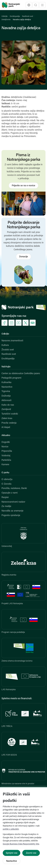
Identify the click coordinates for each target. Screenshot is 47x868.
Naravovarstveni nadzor (13, 502)
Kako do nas (8, 405)
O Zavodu (6, 484)
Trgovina (6, 391)
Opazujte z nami (10, 493)
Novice (5, 447)
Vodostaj (6, 456)
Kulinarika (6, 383)
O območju (7, 479)
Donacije (24, 257)
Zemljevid (6, 409)
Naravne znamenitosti (12, 341)
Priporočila (7, 451)
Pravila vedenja (9, 423)
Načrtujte (6, 367)
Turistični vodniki (10, 414)
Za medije (6, 506)
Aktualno (6, 435)
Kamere (5, 465)
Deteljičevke (6, 20)
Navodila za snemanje (12, 511)
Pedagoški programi (11, 378)
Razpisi (5, 497)
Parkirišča (6, 460)
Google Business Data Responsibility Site (21, 844)
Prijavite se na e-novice (23, 186)
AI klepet (6, 427)
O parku (5, 473)
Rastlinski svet (28, 16)
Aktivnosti (6, 400)
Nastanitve (7, 387)
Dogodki (6, 442)
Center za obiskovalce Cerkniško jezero (21, 374)
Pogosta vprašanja (11, 515)
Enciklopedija (15, 16)
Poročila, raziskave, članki (14, 488)
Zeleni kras (7, 418)
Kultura (5, 345)
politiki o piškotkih (11, 829)
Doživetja (6, 396)
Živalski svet (8, 350)
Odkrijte (5, 16)
